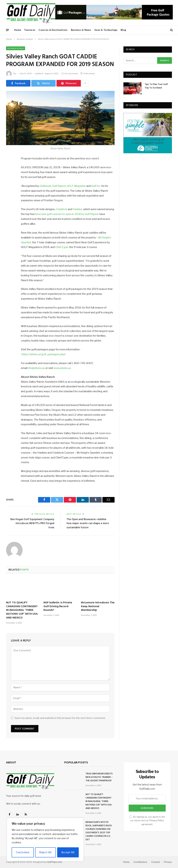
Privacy (168, 862)
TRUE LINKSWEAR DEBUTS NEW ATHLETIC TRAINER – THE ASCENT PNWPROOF (99, 777)
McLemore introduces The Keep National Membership (98, 607)
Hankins (77, 209)
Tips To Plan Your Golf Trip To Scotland (156, 86)
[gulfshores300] (148, 152)
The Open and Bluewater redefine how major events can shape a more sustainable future (88, 523)
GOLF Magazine (76, 186)
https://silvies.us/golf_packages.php (43, 354)
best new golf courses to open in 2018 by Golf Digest (67, 214)
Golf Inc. (96, 186)
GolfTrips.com (54, 862)
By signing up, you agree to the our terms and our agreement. (147, 821)
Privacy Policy (157, 820)
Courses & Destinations (53, 30)
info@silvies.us (36, 368)
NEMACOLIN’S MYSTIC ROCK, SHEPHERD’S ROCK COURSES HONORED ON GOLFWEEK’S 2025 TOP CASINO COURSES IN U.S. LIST (99, 831)
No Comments (70, 73)
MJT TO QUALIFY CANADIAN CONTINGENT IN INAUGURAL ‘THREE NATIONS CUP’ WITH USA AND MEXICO (22, 610)
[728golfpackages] (114, 19)
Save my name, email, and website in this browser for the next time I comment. (60, 718)
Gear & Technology (106, 30)
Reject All (45, 852)
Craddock (62, 209)
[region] (45, 840)
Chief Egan (62, 247)
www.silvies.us (62, 368)
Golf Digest (59, 186)
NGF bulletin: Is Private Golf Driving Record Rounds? (58, 607)
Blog (123, 30)
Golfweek (45, 186)
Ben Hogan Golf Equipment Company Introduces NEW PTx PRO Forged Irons (32, 523)
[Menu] (8, 30)
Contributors (140, 862)
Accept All (68, 852)
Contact (156, 862)
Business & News (81, 30)
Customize (23, 852)
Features (30, 30)
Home (18, 30)
